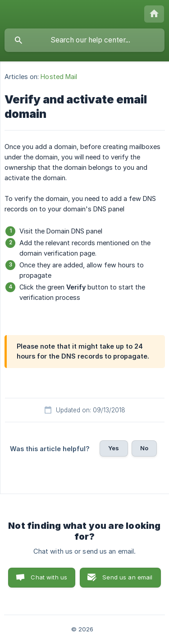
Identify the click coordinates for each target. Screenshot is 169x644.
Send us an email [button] (127, 577)
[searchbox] (84, 40)
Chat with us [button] (49, 577)
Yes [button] (114, 448)
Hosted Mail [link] (59, 77)
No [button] (144, 448)
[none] (154, 14)
